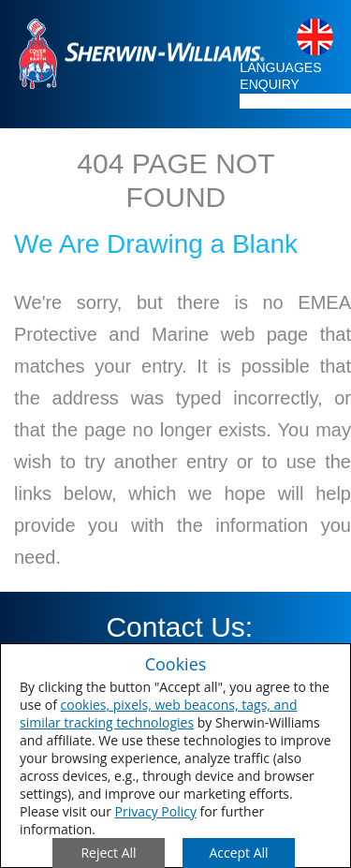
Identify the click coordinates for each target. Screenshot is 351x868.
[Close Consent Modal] (109, 853)
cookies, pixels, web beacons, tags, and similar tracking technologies (159, 714)
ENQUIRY (270, 84)
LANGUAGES (280, 67)
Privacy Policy (156, 811)
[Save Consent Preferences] (239, 853)
